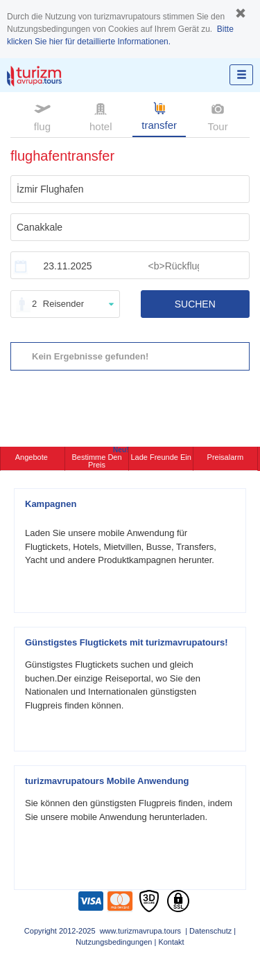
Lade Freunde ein (161, 457)
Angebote (33, 457)
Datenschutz (210, 931)
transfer (159, 115)
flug (42, 116)
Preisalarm (226, 457)
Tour (218, 116)
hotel (101, 116)
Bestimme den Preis (100, 458)
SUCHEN (195, 304)
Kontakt (171, 942)
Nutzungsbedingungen (114, 942)
